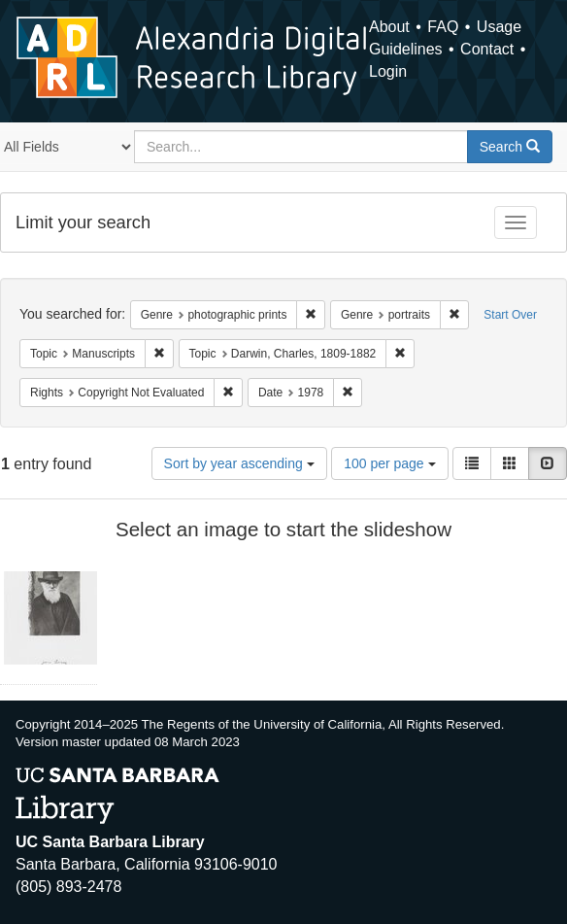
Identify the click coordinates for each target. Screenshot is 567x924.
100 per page (389, 463)
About (389, 27)
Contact (487, 49)
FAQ (443, 27)
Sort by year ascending (239, 463)
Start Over (510, 315)
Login (388, 71)
